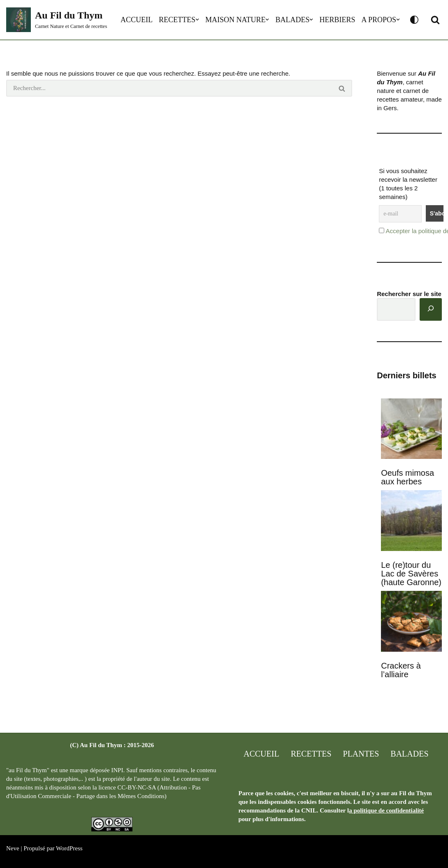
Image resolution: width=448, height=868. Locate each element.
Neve (13, 848)
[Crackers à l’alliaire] (411, 622)
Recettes (177, 20)
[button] (197, 20)
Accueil (137, 20)
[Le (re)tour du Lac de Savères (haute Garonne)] (411, 521)
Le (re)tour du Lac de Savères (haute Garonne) (411, 574)
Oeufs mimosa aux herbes (407, 477)
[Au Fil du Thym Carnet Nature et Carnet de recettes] (57, 20)
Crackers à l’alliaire (401, 670)
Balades (292, 20)
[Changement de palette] (414, 20)
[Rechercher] (169, 88)
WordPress (69, 848)
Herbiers (337, 20)
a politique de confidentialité (386, 810)
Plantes (361, 754)
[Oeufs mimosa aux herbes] (411, 430)
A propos (379, 20)
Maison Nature (236, 20)
